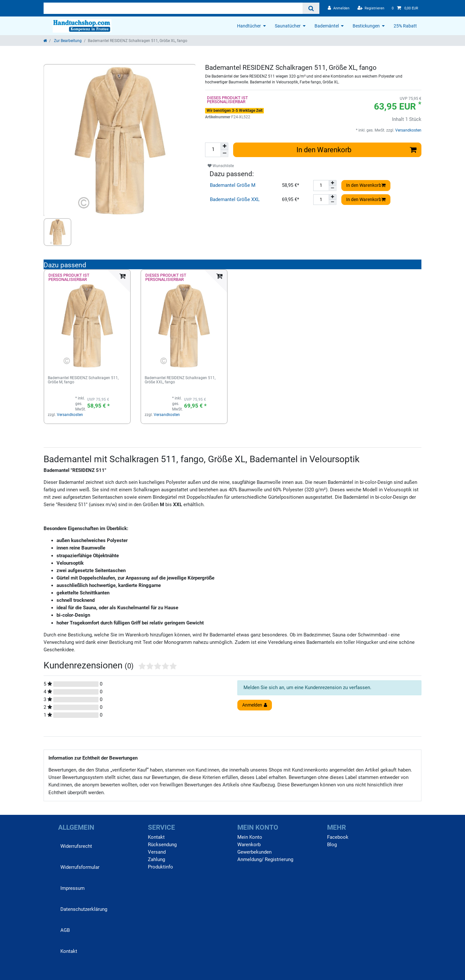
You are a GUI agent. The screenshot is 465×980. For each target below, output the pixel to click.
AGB (65, 930)
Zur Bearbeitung (67, 41)
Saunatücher (288, 26)
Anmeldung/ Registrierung (265, 859)
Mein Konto (250, 837)
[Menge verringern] (224, 154)
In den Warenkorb (356, 150)
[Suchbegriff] (173, 8)
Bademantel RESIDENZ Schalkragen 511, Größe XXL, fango (180, 380)
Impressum (72, 888)
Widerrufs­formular (80, 867)
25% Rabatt (405, 26)
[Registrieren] (371, 8)
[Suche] (311, 8)
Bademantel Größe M (233, 185)
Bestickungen (366, 26)
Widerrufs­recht (76, 846)
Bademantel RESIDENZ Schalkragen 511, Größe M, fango (83, 380)
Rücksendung (162, 845)
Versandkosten (408, 130)
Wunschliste (221, 166)
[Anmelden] (339, 8)
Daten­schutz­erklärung (84, 909)
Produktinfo (160, 867)
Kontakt (69, 951)
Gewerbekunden (254, 852)
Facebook (338, 837)
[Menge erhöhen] (224, 146)
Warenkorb (249, 845)
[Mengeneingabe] (213, 150)
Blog (332, 845)
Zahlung (156, 859)
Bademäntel (327, 26)
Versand (157, 852)
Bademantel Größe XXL (235, 199)
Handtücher (249, 26)
